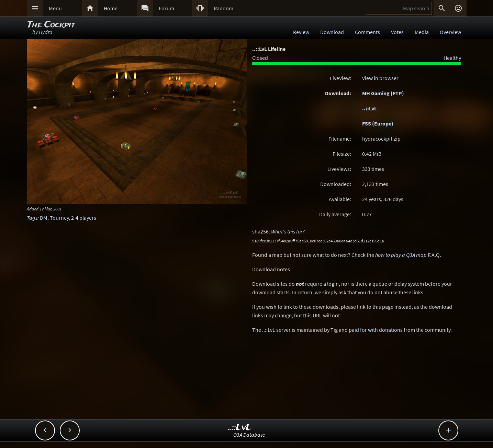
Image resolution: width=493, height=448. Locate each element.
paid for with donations (376, 330)
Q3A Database (249, 435)
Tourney (59, 218)
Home (111, 8)
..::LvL (369, 108)
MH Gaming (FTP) (383, 93)
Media (422, 32)
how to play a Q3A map (401, 255)
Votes (397, 32)
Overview (450, 32)
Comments (367, 32)
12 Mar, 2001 (51, 209)
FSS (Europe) (378, 123)
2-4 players (84, 218)
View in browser (380, 78)
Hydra (46, 32)
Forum (166, 8)
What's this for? (288, 231)
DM (44, 218)
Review (301, 32)
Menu (55, 8)
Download (332, 32)
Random (223, 8)
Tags (32, 218)
